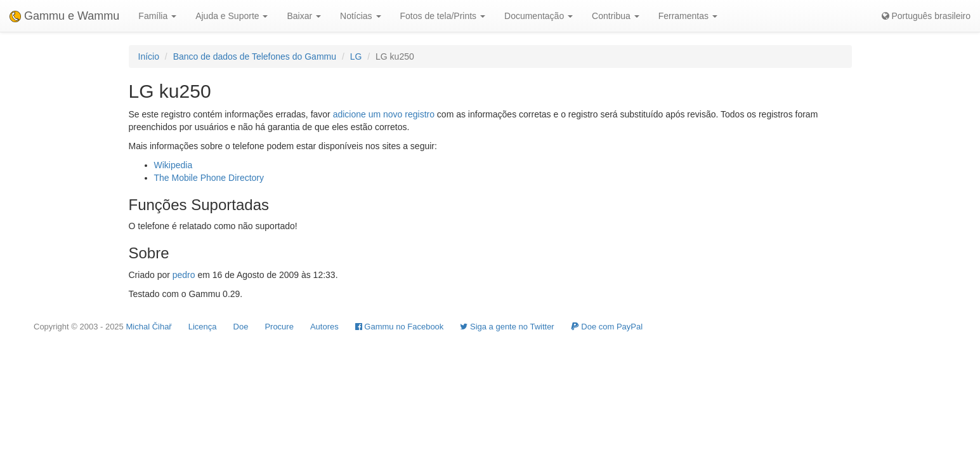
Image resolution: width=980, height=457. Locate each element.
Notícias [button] (360, 16)
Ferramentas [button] (688, 16)
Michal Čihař (148, 327)
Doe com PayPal (607, 327)
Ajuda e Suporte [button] (232, 16)
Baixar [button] (304, 16)
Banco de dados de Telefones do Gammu (255, 56)
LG (356, 56)
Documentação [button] (539, 16)
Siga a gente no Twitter (507, 327)
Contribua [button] (616, 16)
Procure (279, 327)
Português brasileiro (926, 16)
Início (149, 56)
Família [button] (157, 16)
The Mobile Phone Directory (209, 178)
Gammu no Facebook (400, 327)
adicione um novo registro (384, 114)
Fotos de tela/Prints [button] (443, 16)
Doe (241, 327)
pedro (184, 275)
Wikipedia (173, 165)
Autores (324, 327)
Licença (203, 327)
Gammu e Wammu (64, 16)
